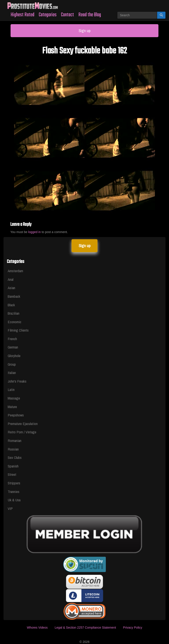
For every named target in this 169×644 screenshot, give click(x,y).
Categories (48, 15)
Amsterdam (15, 271)
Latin (11, 390)
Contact (67, 15)
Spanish (13, 466)
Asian (11, 288)
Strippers (14, 483)
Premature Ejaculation (23, 424)
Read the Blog (90, 15)
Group (12, 364)
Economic (15, 322)
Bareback (14, 296)
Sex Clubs (15, 457)
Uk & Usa (14, 500)
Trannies (14, 492)
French (12, 339)
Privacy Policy (133, 628)
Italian (12, 373)
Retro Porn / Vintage (22, 432)
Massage (14, 398)
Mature (12, 407)
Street (12, 474)
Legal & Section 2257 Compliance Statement (85, 628)
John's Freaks (17, 381)
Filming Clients (18, 330)
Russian (13, 449)
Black (11, 305)
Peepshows (16, 415)
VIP (10, 508)
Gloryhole (14, 356)
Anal (11, 279)
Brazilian (14, 313)
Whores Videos (37, 628)
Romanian (15, 441)
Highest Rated (22, 15)
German (13, 347)
